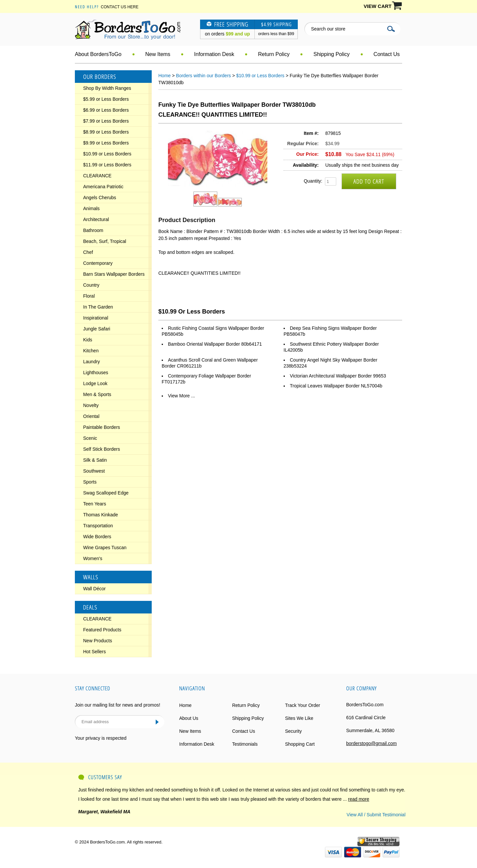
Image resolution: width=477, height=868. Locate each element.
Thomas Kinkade (101, 515)
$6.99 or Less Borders (106, 110)
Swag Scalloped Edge (106, 493)
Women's (93, 558)
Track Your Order (302, 705)
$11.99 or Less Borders (107, 165)
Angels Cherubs (100, 198)
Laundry (92, 362)
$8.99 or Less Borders (106, 132)
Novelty (91, 405)
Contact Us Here (120, 7)
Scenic (90, 438)
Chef (88, 252)
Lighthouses (96, 373)
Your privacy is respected (101, 738)
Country (91, 285)
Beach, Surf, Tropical (105, 241)
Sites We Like (299, 718)
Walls (91, 577)
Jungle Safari (97, 329)
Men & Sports (97, 394)
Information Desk (214, 54)
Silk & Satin (95, 460)
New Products (98, 641)
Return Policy (274, 54)
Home (164, 76)
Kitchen (91, 351)
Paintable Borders (102, 427)
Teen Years (95, 504)
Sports (90, 482)
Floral (89, 296)
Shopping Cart (300, 744)
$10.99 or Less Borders (107, 154)
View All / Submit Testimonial (376, 815)
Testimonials (245, 744)
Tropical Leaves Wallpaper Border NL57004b (336, 386)
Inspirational (96, 318)
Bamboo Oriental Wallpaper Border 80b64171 (215, 344)
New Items (158, 54)
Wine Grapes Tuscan (105, 548)
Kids (88, 340)
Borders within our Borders (203, 76)
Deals (90, 607)
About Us (189, 718)
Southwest (94, 471)
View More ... (181, 396)
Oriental (91, 416)
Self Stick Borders (102, 449)
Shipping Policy (331, 54)
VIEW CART (378, 6)
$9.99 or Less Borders (106, 143)
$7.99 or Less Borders (106, 121)
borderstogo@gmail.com (371, 743)
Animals (91, 208)
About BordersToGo (98, 54)
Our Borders (100, 77)
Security (293, 731)
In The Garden (98, 307)
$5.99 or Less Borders (106, 99)
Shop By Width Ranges (107, 88)
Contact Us (387, 54)
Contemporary (98, 263)
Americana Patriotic (103, 187)
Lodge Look (95, 383)
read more (359, 799)
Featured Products (102, 630)
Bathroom (93, 230)
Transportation (98, 526)
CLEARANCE (97, 176)
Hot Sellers (94, 652)
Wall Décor (94, 589)
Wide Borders (97, 537)
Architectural (96, 219)
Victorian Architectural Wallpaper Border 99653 (338, 376)
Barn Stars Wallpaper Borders (114, 274)
